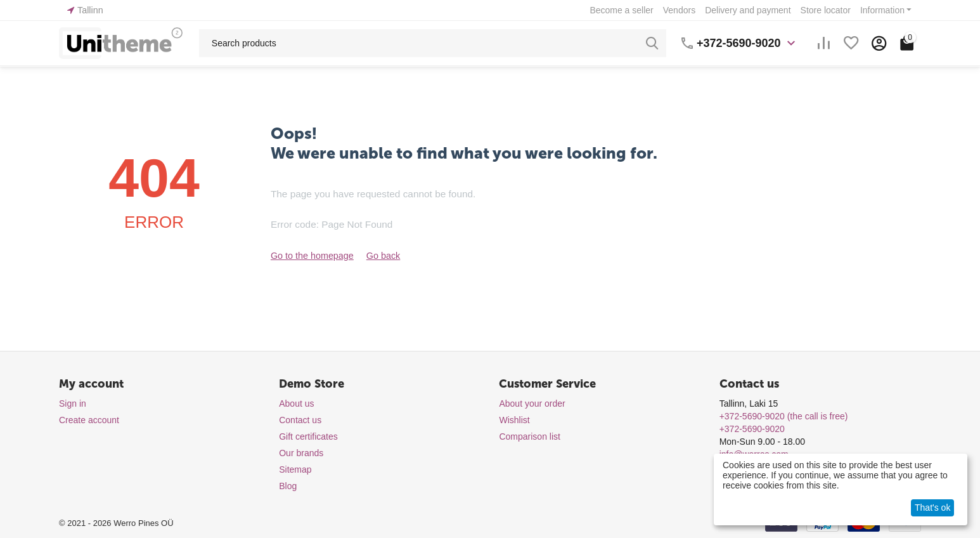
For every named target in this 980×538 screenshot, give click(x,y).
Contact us (300, 420)
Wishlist (514, 420)
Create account (89, 420)
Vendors (679, 10)
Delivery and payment (748, 10)
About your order (532, 403)
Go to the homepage (311, 256)
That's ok (932, 508)
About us (296, 403)
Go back (381, 256)
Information (882, 10)
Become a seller (621, 10)
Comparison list (529, 436)
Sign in (73, 403)
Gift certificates (308, 436)
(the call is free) (784, 416)
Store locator (826, 10)
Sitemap (295, 469)
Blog (288, 486)
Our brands (301, 453)
